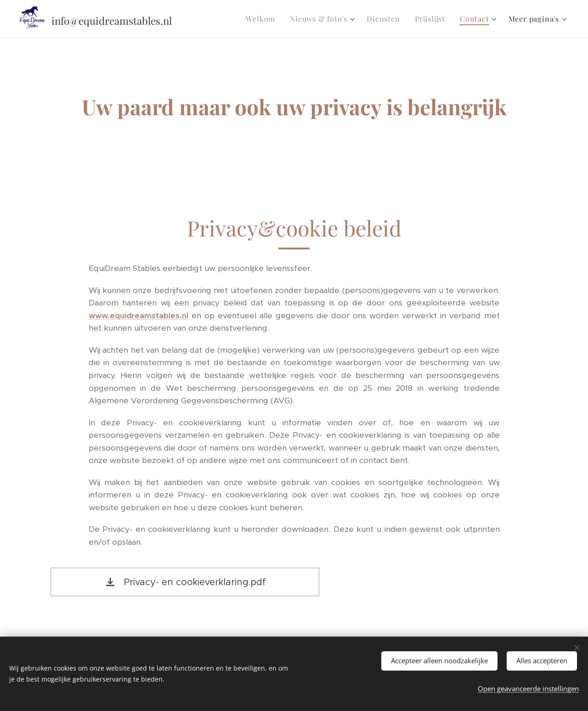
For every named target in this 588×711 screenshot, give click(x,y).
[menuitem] (263, 19)
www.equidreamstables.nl (139, 316)
